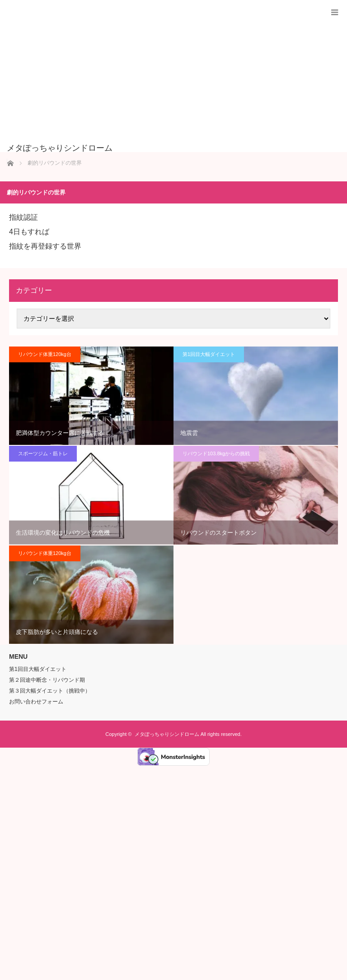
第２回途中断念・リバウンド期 (47, 680)
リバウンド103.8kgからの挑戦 (216, 453)
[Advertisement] (160, 76)
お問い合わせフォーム (36, 702)
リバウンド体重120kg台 (45, 354)
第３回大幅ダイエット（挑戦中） (50, 691)
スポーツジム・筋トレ (43, 453)
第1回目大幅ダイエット (209, 354)
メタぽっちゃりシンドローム (167, 734)
